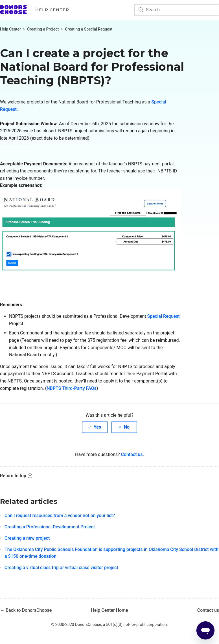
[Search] (177, 10)
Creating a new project (27, 538)
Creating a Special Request (89, 29)
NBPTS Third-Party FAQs (71, 388)
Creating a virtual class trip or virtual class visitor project (61, 568)
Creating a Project (43, 29)
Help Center (52, 10)
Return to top (16, 476)
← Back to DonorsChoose (26, 610)
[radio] (95, 427)
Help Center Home (109, 610)
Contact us (132, 454)
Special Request (164, 316)
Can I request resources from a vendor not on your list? (60, 516)
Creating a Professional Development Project (50, 527)
